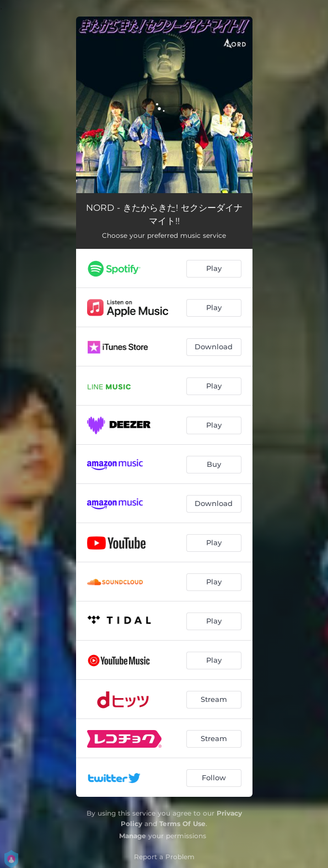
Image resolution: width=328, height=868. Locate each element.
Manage (133, 836)
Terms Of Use (182, 824)
